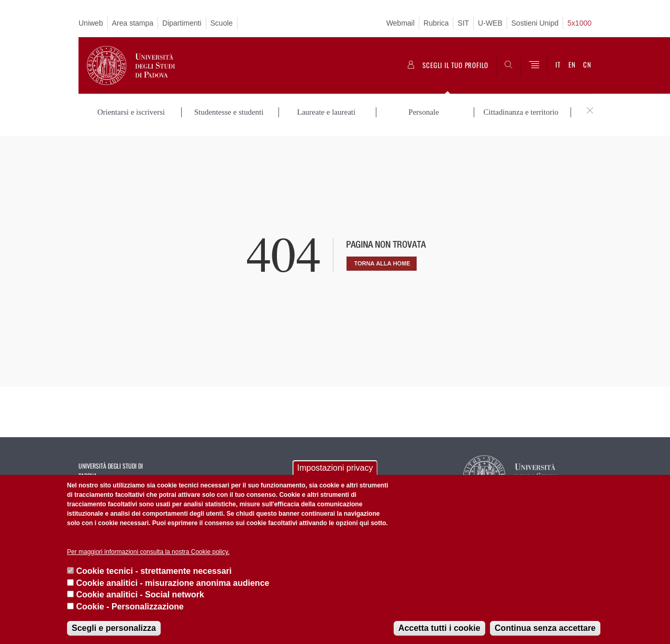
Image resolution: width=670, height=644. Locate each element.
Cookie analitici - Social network (140, 595)
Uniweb (91, 23)
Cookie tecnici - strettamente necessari (154, 571)
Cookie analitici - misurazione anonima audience (172, 583)
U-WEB (490, 23)
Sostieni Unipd (535, 23)
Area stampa (133, 23)
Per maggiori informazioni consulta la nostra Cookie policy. (148, 552)
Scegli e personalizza (114, 628)
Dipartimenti (182, 23)
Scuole (222, 23)
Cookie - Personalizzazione (130, 607)
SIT (463, 23)
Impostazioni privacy (335, 468)
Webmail (400, 23)
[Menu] (534, 65)
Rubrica (436, 23)
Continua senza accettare (545, 628)
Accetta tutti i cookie (439, 628)
